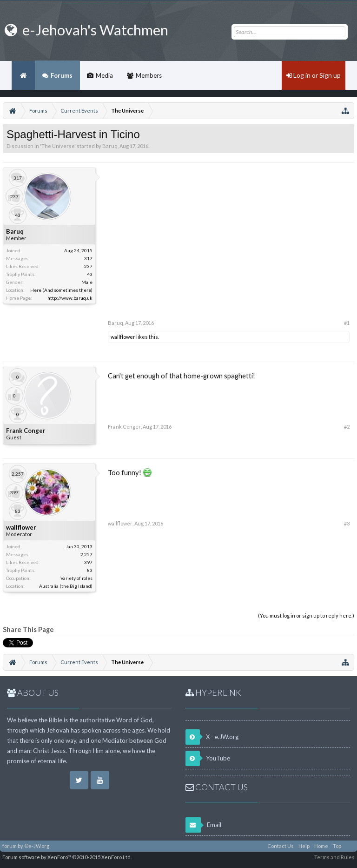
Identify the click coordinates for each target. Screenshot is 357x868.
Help (304, 846)
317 (88, 258)
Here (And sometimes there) (61, 290)
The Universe (58, 146)
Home (23, 75)
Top (337, 846)
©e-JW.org (37, 846)
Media (104, 75)
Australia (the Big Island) (66, 586)
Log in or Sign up (314, 75)
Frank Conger (26, 431)
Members (149, 75)
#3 (347, 523)
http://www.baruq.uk (70, 298)
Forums (62, 75)
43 (90, 274)
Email (203, 825)
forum (10, 846)
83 (90, 570)
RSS (349, 846)
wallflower (123, 337)
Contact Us (281, 846)
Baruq (110, 146)
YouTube (208, 758)
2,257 (86, 554)
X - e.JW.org (212, 737)
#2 (347, 427)
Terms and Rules (334, 857)
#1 (347, 323)
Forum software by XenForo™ (67, 857)
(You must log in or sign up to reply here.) (306, 616)
